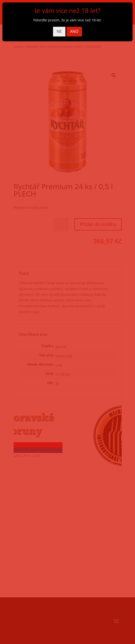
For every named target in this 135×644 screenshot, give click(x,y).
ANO (74, 31)
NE (59, 31)
